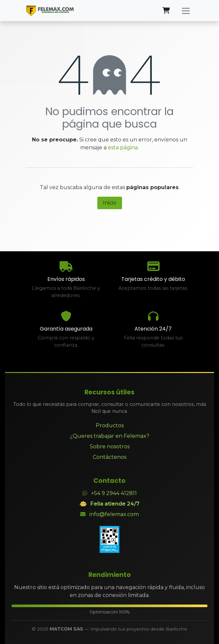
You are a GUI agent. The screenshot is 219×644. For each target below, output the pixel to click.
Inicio (110, 203)
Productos (110, 425)
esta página (123, 148)
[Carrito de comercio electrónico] (166, 11)
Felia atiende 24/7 (115, 504)
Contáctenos (110, 457)
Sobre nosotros (110, 446)
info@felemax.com (114, 514)
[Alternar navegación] (186, 11)
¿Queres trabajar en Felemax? (110, 436)
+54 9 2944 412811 (114, 493)
